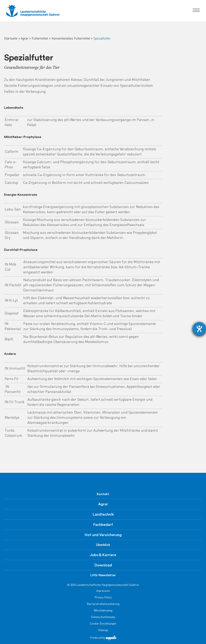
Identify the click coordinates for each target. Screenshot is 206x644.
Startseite (11, 39)
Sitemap (103, 630)
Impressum (103, 591)
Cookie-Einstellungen (103, 624)
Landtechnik (103, 514)
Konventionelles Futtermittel (71, 39)
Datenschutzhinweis (103, 617)
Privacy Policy (103, 598)
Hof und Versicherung (103, 535)
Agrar (25, 39)
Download (103, 565)
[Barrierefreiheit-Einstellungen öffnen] (199, 329)
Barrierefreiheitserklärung (103, 604)
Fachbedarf (103, 525)
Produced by (103, 638)
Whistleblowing (103, 611)
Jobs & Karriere (103, 555)
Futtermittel (40, 39)
